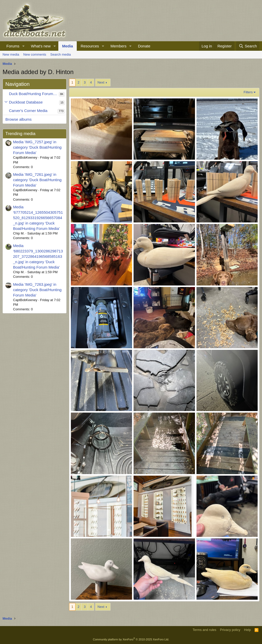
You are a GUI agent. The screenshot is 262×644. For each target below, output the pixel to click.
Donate (144, 46)
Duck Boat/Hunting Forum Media (34, 94)
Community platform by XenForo (131, 639)
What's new (41, 46)
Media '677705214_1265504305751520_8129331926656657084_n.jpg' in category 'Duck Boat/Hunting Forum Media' (38, 218)
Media (68, 46)
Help (248, 630)
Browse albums (19, 119)
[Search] (248, 46)
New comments (35, 54)
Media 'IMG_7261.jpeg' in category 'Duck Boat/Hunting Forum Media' (37, 180)
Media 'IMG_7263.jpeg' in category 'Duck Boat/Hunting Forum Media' (37, 290)
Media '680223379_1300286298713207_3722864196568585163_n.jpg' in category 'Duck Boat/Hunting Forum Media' (38, 256)
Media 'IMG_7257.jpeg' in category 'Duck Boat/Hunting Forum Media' (37, 147)
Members (119, 46)
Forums (13, 46)
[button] (24, 46)
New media (11, 54)
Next (101, 82)
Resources (90, 46)
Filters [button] (248, 92)
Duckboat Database (26, 102)
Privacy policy (230, 630)
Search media (61, 54)
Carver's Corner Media (28, 111)
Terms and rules (204, 630)
